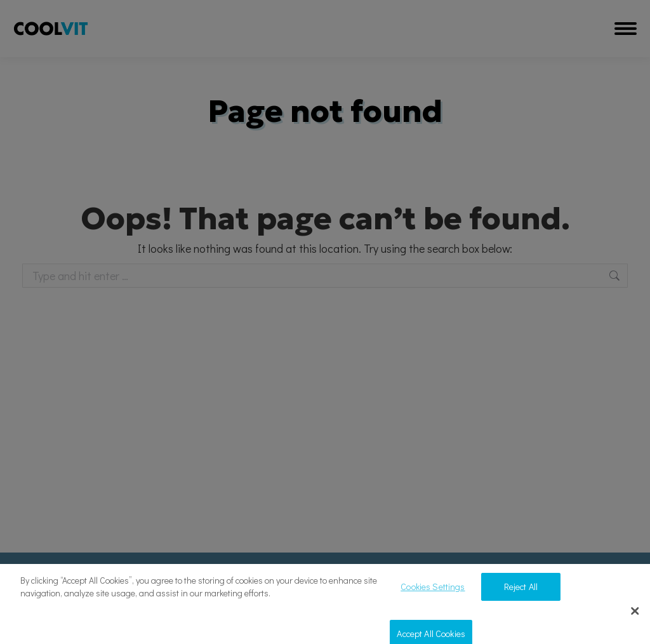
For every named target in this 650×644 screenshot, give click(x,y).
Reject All (521, 593)
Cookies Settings (433, 593)
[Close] (635, 617)
